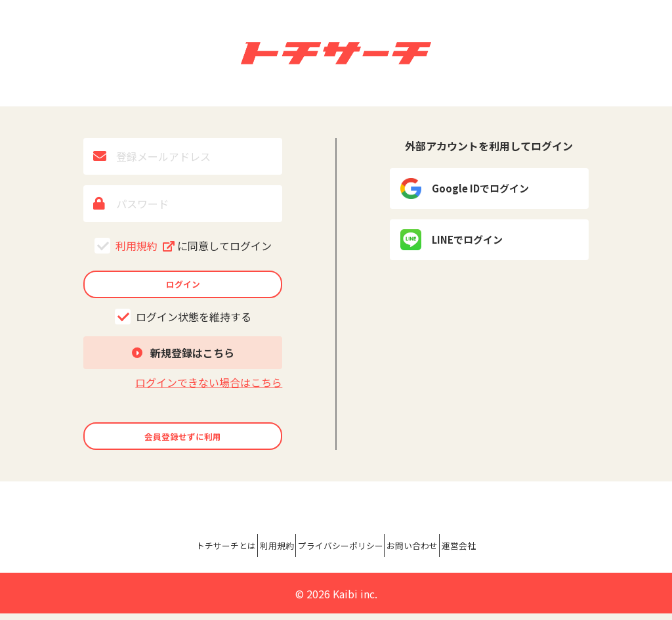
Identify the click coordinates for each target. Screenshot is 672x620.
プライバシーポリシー (341, 555)
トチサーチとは (168, 555)
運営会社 (520, 555)
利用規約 (183, 246)
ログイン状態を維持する (183, 323)
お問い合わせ (446, 555)
